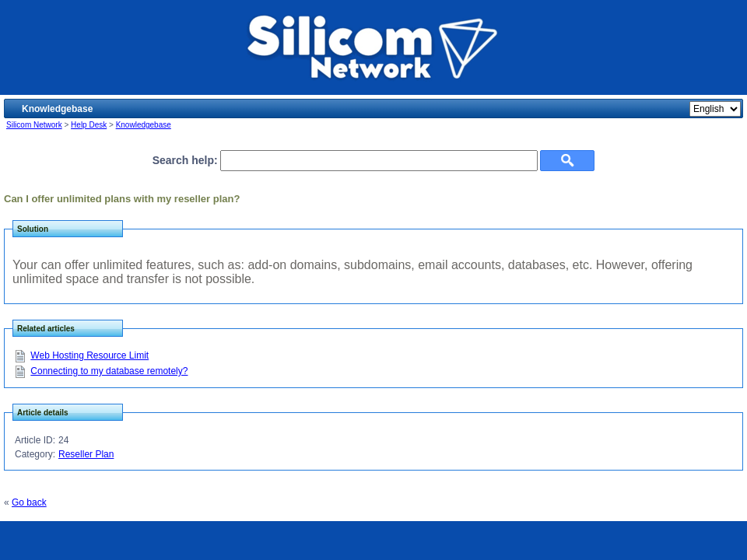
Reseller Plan (86, 454)
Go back (29, 502)
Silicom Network (34, 125)
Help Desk (89, 125)
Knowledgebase (144, 125)
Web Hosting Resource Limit (89, 355)
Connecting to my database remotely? (109, 371)
